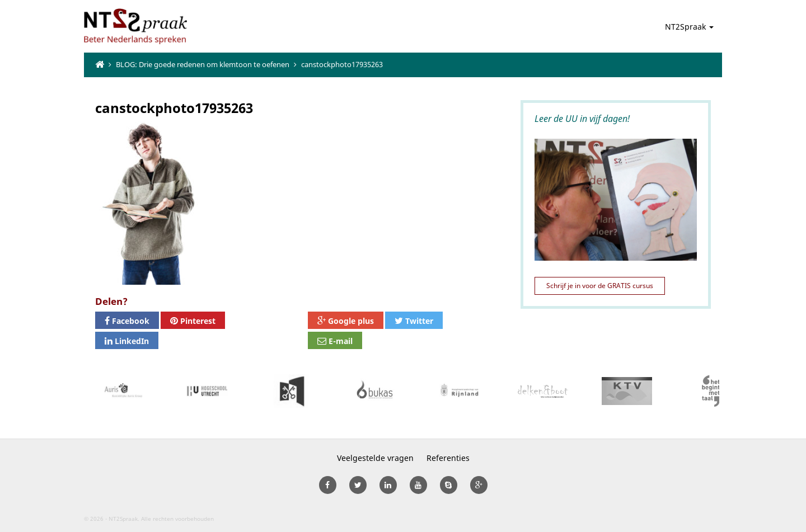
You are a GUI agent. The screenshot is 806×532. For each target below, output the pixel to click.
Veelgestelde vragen (375, 458)
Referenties (448, 458)
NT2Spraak (689, 27)
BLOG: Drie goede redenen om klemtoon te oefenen (203, 64)
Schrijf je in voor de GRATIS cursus (600, 286)
